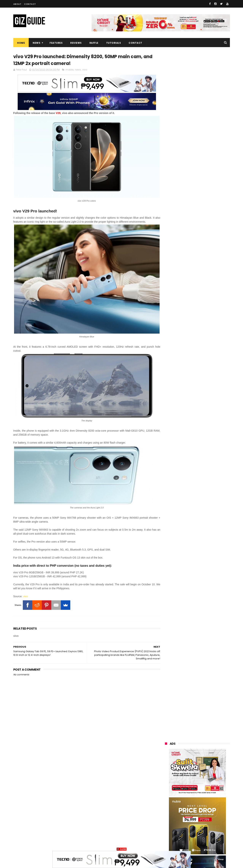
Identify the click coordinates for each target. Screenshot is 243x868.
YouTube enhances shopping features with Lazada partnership (205, 505)
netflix (187, 809)
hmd (185, 837)
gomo (166, 837)
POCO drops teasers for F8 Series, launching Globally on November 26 (205, 447)
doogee (195, 816)
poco (166, 802)
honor (189, 773)
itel (205, 809)
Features (56, 43)
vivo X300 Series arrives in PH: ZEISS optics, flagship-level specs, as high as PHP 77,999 (205, 488)
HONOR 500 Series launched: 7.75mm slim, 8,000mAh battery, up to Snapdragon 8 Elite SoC (207, 522)
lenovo (167, 788)
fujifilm (186, 802)
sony (187, 788)
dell (203, 823)
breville (184, 844)
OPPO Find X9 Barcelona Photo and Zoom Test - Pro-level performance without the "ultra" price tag (207, 429)
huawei (167, 759)
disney (211, 830)
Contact (30, 4)
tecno (208, 788)
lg (185, 781)
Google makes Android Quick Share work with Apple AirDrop (206, 364)
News (36, 43)
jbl (187, 823)
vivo (85, 70)
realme (167, 773)
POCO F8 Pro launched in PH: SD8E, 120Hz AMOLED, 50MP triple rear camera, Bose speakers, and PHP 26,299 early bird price (207, 542)
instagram (169, 830)
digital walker (170, 816)
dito (184, 795)
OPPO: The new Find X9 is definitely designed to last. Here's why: (193, 246)
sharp (207, 802)
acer (165, 795)
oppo (166, 766)
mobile (70, 70)
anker (191, 830)
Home (21, 43)
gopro (203, 837)
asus (209, 773)
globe (166, 781)
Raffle (94, 43)
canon (166, 809)
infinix (204, 781)
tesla (166, 844)
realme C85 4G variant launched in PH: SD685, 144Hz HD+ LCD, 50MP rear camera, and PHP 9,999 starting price (205, 385)
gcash (203, 795)
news (78, 70)
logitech (167, 823)
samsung (192, 759)
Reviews (76, 43)
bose (203, 844)
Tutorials (113, 43)
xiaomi (188, 766)
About (17, 4)
